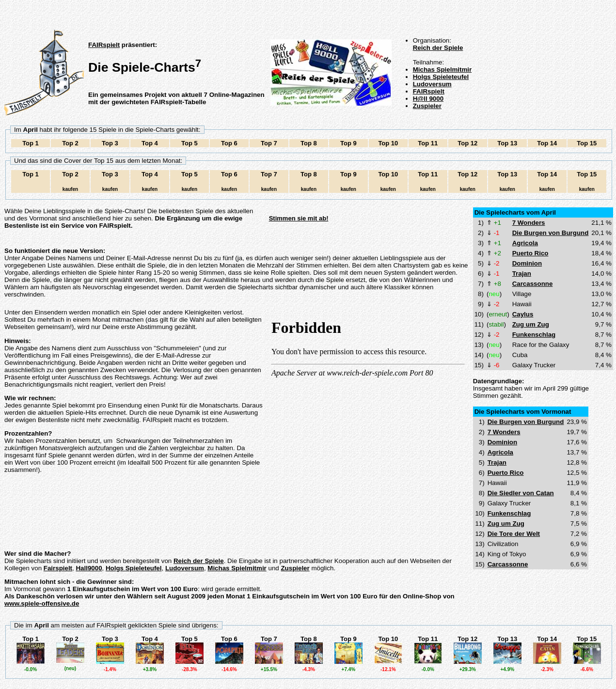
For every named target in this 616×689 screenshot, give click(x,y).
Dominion (527, 263)
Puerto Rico (530, 253)
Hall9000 (89, 568)
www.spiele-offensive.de (42, 603)
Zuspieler (427, 106)
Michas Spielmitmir (442, 70)
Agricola (525, 243)
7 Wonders (529, 223)
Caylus (523, 314)
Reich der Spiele (438, 48)
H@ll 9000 (428, 99)
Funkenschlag (534, 335)
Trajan (522, 274)
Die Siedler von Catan (521, 493)
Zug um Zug (531, 324)
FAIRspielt (104, 45)
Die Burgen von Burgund (551, 233)
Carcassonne (533, 284)
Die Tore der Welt (514, 534)
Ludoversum (432, 84)
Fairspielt (58, 568)
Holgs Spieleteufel (441, 77)
